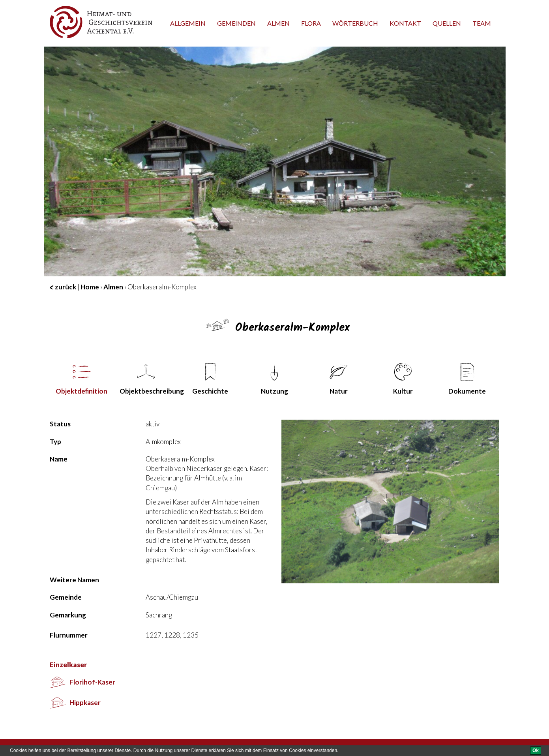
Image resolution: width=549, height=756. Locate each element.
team (482, 23)
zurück (63, 287)
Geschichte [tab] (210, 379)
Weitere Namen (74, 580)
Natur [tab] (339, 379)
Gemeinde (66, 597)
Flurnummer (69, 635)
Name (59, 459)
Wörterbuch (355, 23)
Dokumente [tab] (467, 379)
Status (60, 424)
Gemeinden (236, 23)
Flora (311, 23)
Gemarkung (68, 615)
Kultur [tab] (403, 379)
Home (90, 287)
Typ (55, 442)
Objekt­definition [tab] (82, 379)
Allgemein (188, 23)
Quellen (447, 23)
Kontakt (405, 23)
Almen (278, 23)
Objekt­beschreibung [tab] (149, 379)
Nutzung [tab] (274, 379)
